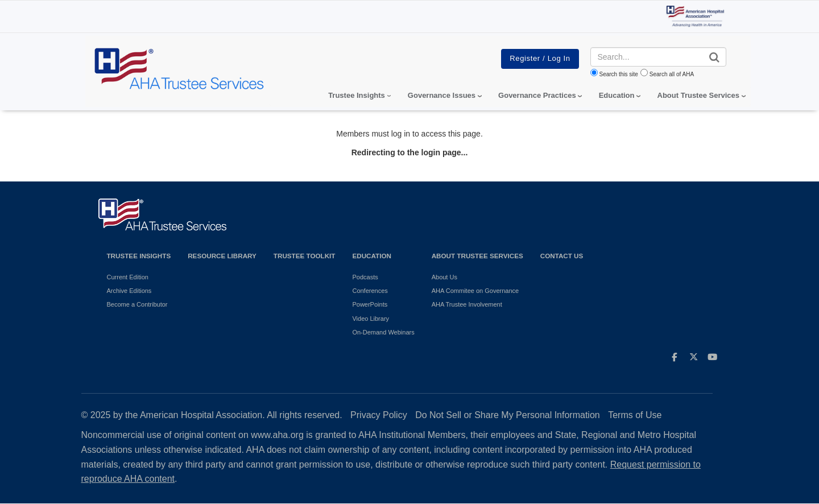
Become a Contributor (137, 304)
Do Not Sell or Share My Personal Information (508, 415)
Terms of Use (635, 415)
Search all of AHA (672, 74)
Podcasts (365, 277)
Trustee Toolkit (305, 256)
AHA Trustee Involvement (467, 304)
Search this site (619, 74)
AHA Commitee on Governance (475, 291)
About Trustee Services (699, 95)
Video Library (371, 319)
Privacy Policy (379, 415)
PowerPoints (370, 304)
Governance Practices (537, 95)
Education (371, 256)
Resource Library (222, 256)
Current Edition (128, 277)
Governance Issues (442, 95)
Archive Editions (129, 291)
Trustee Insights (139, 256)
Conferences (370, 291)
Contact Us (562, 256)
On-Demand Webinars (383, 332)
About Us (444, 277)
